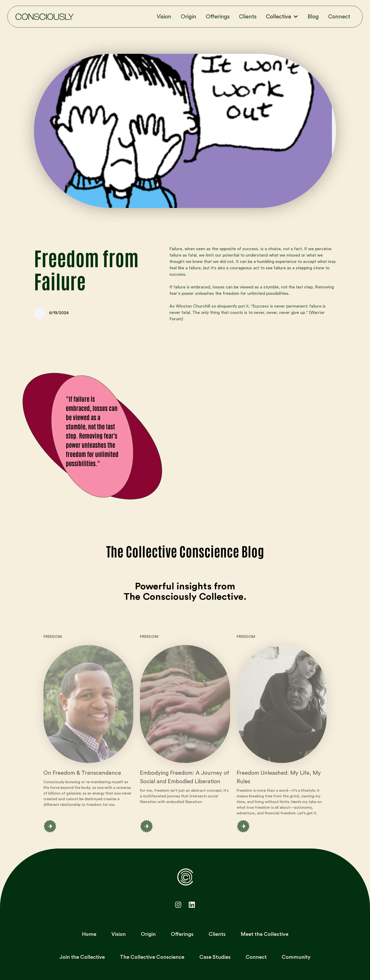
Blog (313, 17)
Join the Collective (82, 957)
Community (296, 957)
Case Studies (215, 957)
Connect (339, 17)
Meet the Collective (265, 934)
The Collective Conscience (152, 957)
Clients (248, 17)
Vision (164, 17)
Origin (189, 17)
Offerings (218, 17)
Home (89, 934)
